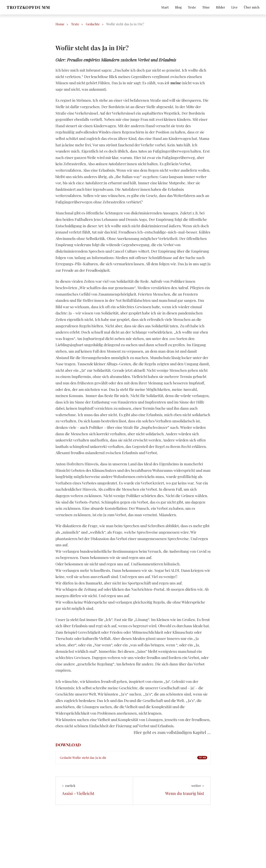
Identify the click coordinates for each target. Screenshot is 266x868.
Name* (204, 806)
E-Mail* (204, 829)
